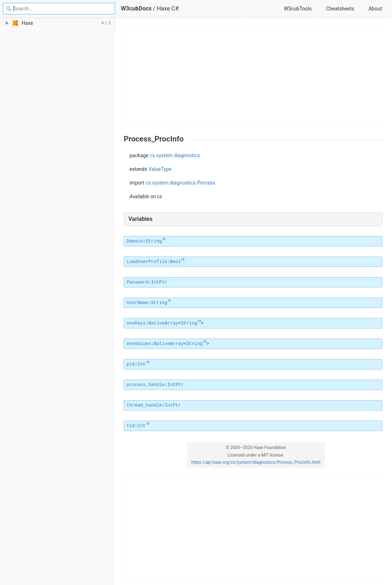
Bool (176, 262)
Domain (135, 241)
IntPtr (159, 282)
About (375, 9)
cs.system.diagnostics (175, 155)
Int (142, 364)
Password (137, 282)
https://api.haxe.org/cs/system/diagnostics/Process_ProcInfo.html (256, 462)
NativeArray (163, 323)
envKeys (136, 323)
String (154, 241)
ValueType (160, 169)
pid (131, 364)
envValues (139, 344)
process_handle (146, 385)
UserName (137, 303)
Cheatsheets (340, 9)
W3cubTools (298, 9)
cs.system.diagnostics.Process (181, 183)
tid (131, 426)
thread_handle (144, 405)
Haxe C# (168, 8)
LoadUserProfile (147, 262)
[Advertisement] (253, 76)
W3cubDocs (136, 8)
